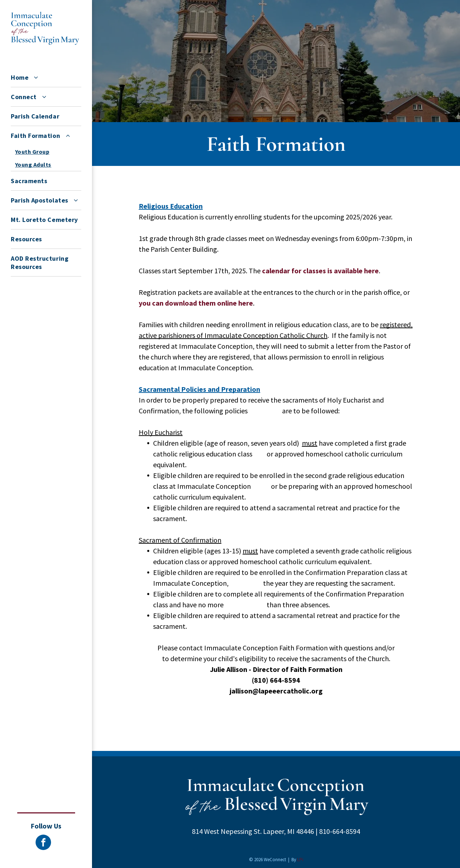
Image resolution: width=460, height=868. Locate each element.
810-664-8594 (340, 831)
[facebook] (43, 843)
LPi (300, 860)
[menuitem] (46, 78)
